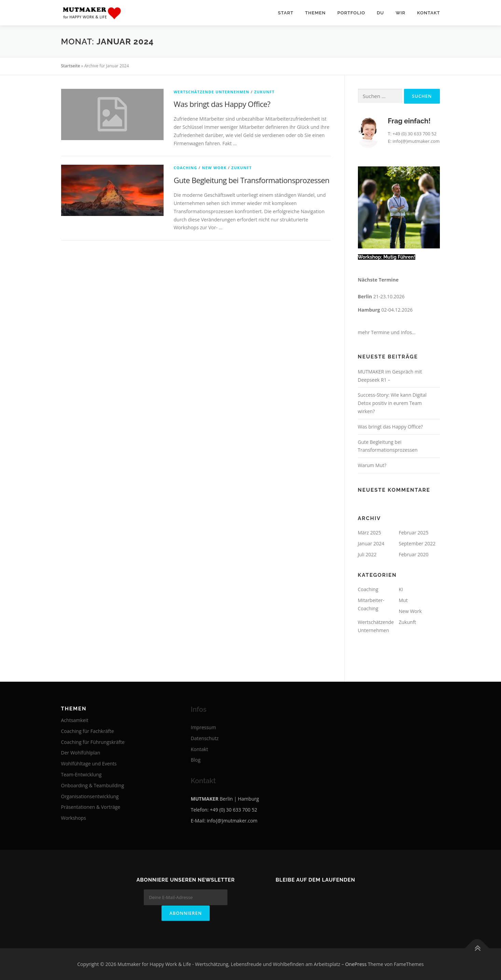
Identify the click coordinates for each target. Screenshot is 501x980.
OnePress (356, 964)
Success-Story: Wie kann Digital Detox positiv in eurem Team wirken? (392, 403)
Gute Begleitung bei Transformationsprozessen (252, 180)
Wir (400, 13)
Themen (315, 13)
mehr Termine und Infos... (387, 332)
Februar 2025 (414, 533)
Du (380, 13)
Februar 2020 (414, 554)
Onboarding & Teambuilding (93, 785)
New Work (214, 168)
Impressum (204, 727)
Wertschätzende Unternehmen (212, 92)
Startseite (71, 66)
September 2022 (417, 543)
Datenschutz (205, 738)
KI (401, 589)
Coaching (186, 168)
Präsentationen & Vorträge (91, 807)
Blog (196, 760)
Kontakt (428, 13)
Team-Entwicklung (81, 774)
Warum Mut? (372, 465)
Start (286, 13)
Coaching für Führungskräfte (93, 742)
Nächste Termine (378, 280)
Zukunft (264, 92)
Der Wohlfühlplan (81, 753)
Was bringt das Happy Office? (222, 104)
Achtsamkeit (75, 720)
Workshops (74, 818)
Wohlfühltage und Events (89, 764)
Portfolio (351, 13)
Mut (403, 600)
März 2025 (370, 533)
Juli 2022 (367, 554)
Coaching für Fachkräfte (88, 731)
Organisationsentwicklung (90, 796)
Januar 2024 (371, 543)
